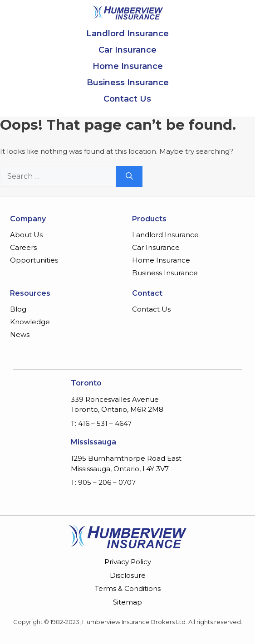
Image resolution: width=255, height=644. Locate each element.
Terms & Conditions (128, 588)
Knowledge (30, 322)
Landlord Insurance (127, 34)
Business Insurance (128, 83)
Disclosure (128, 575)
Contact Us (127, 99)
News (20, 334)
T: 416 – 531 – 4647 (101, 423)
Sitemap (127, 602)
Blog (18, 309)
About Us (26, 235)
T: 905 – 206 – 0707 (103, 482)
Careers (23, 247)
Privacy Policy (128, 562)
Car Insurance (127, 50)
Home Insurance (128, 66)
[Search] (129, 176)
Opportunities (34, 260)
